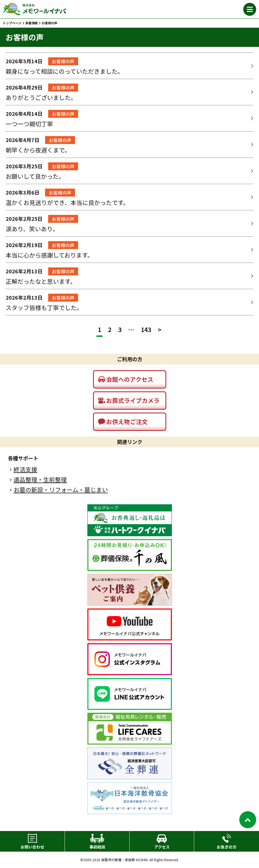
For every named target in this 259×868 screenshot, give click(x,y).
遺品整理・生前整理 (40, 480)
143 (146, 330)
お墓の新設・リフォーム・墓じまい (61, 490)
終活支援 (25, 469)
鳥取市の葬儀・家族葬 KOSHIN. (125, 860)
